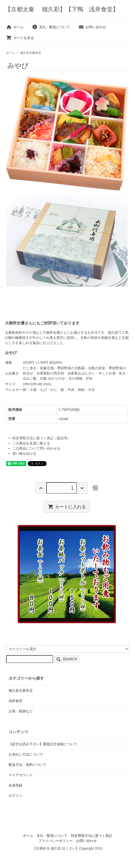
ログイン (15, 796)
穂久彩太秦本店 (31, 53)
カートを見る (20, 38)
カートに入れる (67, 507)
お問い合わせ (92, 27)
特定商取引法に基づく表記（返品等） (41, 438)
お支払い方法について (26, 754)
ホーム (15, 27)
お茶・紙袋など (21, 711)
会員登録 (15, 785)
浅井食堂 (15, 701)
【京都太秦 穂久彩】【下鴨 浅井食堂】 (62, 9)
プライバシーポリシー (55, 841)
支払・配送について (51, 27)
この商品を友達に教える (31, 443)
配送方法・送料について (27, 765)
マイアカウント (21, 775)
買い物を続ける (24, 454)
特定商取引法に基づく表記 (92, 836)
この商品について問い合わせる (36, 448)
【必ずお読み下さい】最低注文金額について (43, 744)
